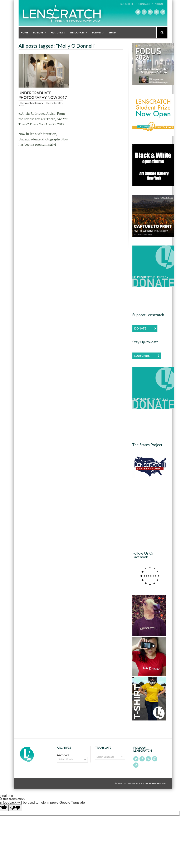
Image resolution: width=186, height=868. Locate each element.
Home (25, 32)
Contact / (146, 4)
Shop (112, 32)
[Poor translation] (15, 808)
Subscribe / (129, 4)
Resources (78, 33)
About (159, 4)
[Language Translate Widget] (110, 757)
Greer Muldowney (33, 103)
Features (57, 33)
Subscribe (142, 355)
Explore (38, 33)
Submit (97, 33)
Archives (63, 755)
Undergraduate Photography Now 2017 (43, 95)
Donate (140, 328)
